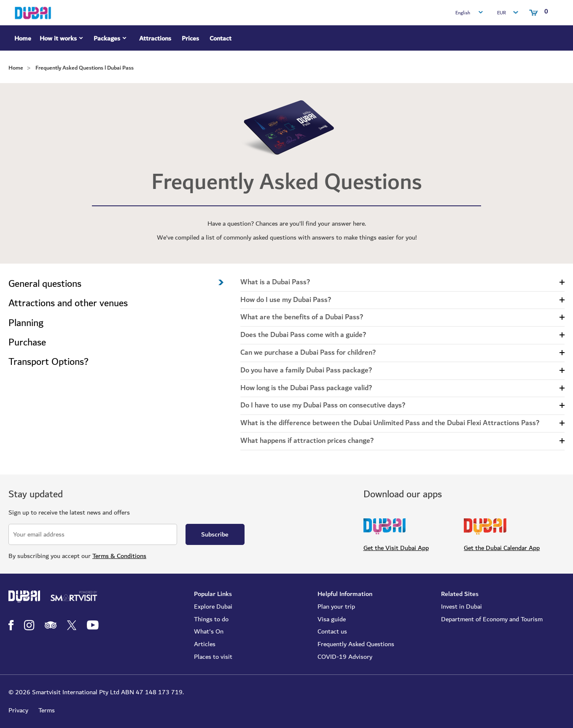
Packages (111, 40)
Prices (190, 38)
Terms (47, 710)
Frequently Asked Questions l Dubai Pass (85, 68)
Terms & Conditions (119, 556)
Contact (221, 38)
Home (23, 38)
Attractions (155, 38)
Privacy (18, 710)
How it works (62, 40)
